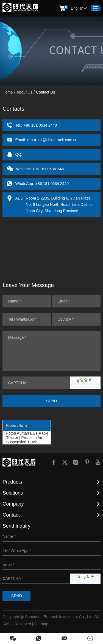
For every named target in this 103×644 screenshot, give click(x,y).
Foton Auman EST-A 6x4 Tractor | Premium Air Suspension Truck (27, 438)
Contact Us (45, 92)
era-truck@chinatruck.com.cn (52, 140)
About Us (24, 92)
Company (13, 504)
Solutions (13, 493)
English (79, 8)
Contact (11, 515)
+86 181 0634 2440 (52, 184)
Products (12, 482)
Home (8, 92)
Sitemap (41, 624)
